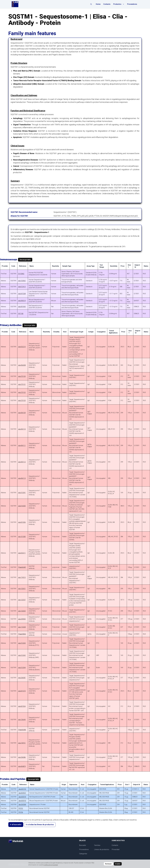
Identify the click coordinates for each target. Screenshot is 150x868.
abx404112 (22, 462)
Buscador (83, 845)
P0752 (21, 808)
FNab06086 (22, 730)
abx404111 (22, 445)
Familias (97, 845)
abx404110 (22, 429)
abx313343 (22, 643)
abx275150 (22, 376)
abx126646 (22, 720)
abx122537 (22, 600)
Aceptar (118, 864)
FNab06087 (22, 567)
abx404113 (22, 478)
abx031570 (22, 691)
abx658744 (22, 797)
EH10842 (21, 274)
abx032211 (22, 553)
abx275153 (22, 400)
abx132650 (22, 611)
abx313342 (22, 655)
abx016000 (22, 506)
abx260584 (22, 804)
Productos (119, 4)
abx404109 (22, 413)
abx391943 (22, 307)
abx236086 (22, 757)
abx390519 (22, 301)
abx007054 (22, 706)
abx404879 (22, 766)
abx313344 (22, 668)
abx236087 (22, 678)
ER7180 (21, 314)
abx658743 (22, 801)
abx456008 (22, 365)
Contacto (107, 4)
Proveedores (132, 4)
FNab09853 (22, 634)
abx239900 (22, 619)
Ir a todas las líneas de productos (40, 824)
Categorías (83, 854)
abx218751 (22, 743)
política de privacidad (51, 865)
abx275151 (22, 384)
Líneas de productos (102, 849)
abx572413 (22, 287)
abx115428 (22, 627)
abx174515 (22, 577)
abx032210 (22, 347)
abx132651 (22, 589)
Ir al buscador (16, 824)
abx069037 (22, 793)
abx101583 (22, 537)
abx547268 (22, 294)
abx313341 (22, 493)
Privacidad (116, 849)
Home (98, 4)
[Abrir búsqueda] (91, 4)
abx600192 (22, 789)
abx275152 (22, 392)
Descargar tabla (25, 260)
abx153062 (22, 281)
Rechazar (108, 864)
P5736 (21, 812)
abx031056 (22, 522)
